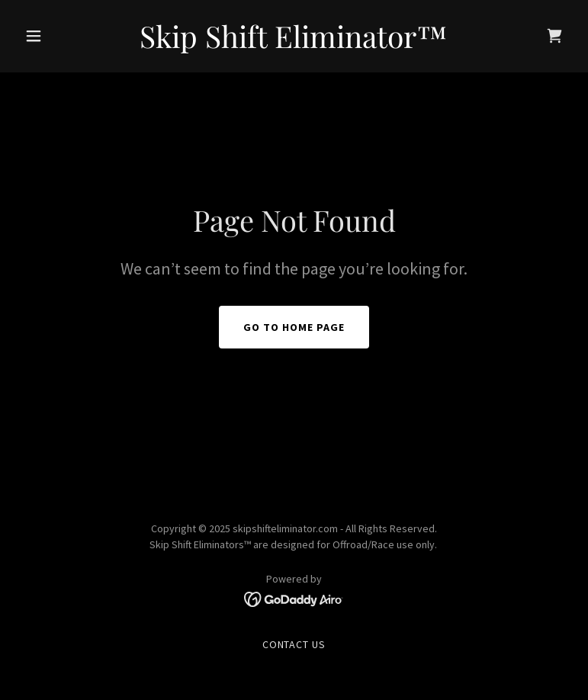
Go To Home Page (294, 327)
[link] (294, 43)
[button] (59, 36)
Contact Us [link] (294, 644)
